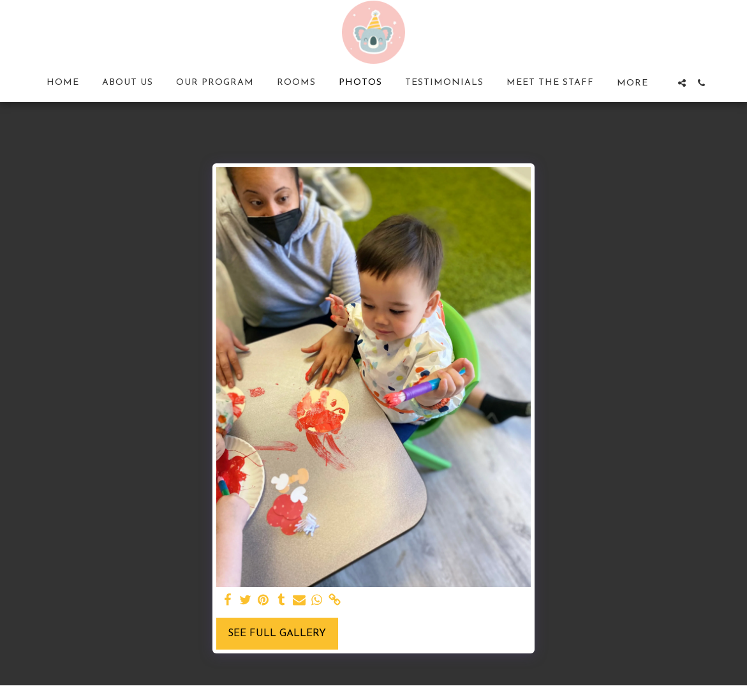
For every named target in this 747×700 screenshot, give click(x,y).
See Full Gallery (277, 634)
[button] (682, 83)
